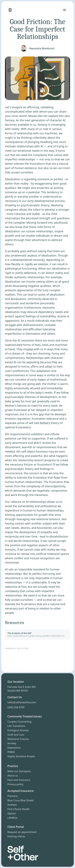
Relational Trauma (18, 739)
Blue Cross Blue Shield (20, 800)
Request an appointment (22, 832)
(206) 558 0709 (16, 707)
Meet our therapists (19, 771)
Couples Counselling (19, 722)
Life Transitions (16, 726)
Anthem (12, 805)
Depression (14, 748)
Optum (12, 813)
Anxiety (12, 743)
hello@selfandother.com (22, 702)
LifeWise (12, 818)
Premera (12, 796)
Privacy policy (15, 784)
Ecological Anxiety (18, 730)
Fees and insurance (19, 780)
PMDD (11, 752)
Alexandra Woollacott (42, 48)
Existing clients (16, 836)
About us (13, 776)
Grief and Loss (16, 735)
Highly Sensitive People (21, 756)
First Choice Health (19, 809)
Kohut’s (45, 423)
